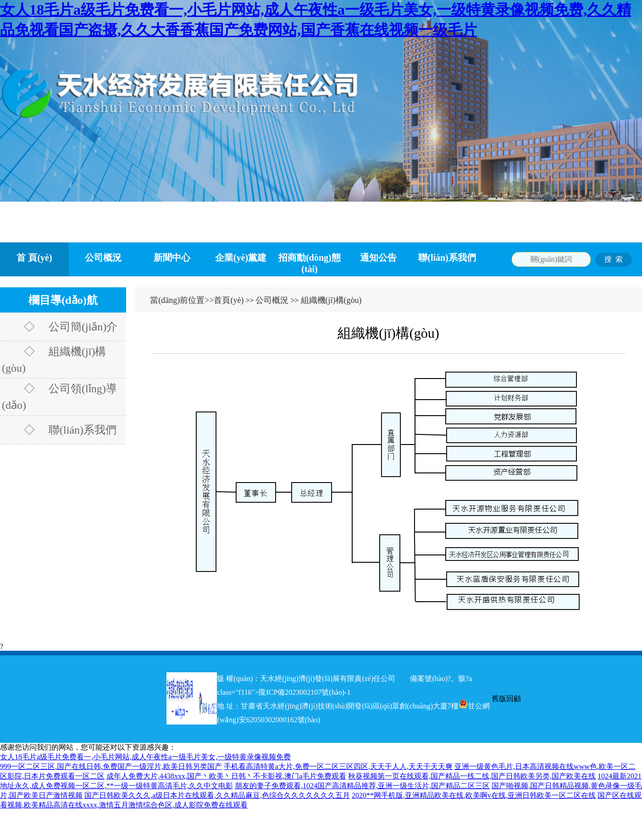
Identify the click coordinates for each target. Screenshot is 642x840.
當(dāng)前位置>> (182, 300)
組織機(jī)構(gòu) (331, 300)
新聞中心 (172, 258)
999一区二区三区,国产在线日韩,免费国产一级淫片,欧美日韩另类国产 (111, 766)
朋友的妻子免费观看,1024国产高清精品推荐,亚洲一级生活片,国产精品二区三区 (362, 786)
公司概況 (103, 258)
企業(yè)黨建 (241, 258)
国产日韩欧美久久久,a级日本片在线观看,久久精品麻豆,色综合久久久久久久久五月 (217, 795)
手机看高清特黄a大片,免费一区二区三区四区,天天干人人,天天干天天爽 (338, 766)
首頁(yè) (229, 300)
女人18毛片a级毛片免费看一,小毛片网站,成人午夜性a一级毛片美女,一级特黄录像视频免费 (145, 757)
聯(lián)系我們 (447, 258)
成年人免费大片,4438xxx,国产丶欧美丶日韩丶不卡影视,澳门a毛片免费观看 (226, 776)
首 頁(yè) (34, 258)
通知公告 (378, 258)
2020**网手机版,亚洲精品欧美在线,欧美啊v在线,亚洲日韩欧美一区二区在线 (474, 795)
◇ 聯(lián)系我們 (59, 430)
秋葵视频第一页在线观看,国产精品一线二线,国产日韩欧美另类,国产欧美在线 (472, 776)
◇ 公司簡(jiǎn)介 (60, 327)
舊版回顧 (506, 699)
